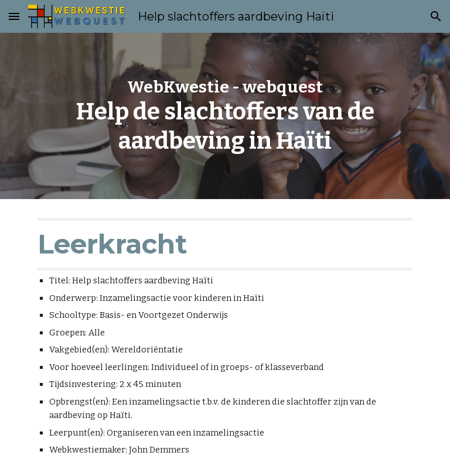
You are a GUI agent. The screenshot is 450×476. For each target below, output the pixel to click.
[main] (225, 116)
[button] (14, 16)
